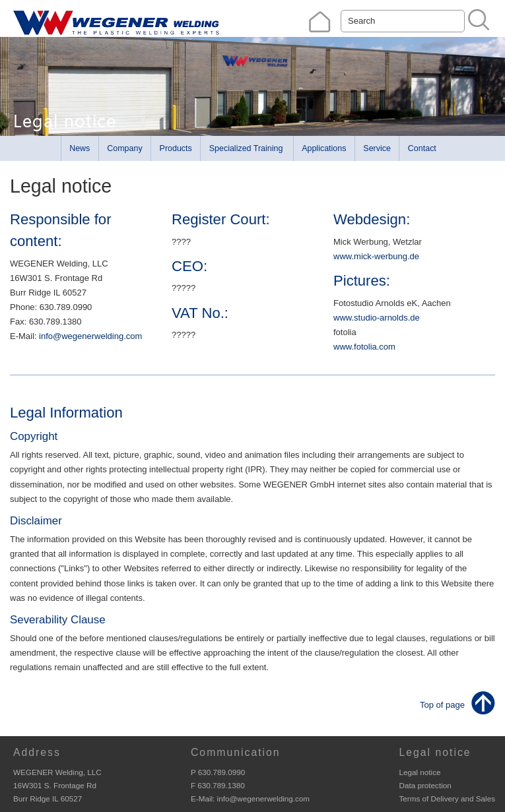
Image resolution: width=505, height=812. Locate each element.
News (80, 148)
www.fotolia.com (364, 347)
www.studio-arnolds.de (377, 318)
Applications (324, 148)
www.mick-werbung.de (376, 256)
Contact (422, 148)
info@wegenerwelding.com (90, 336)
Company (124, 148)
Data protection (425, 785)
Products (176, 148)
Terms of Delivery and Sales (447, 798)
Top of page (442, 705)
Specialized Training (246, 148)
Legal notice (420, 772)
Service (377, 148)
